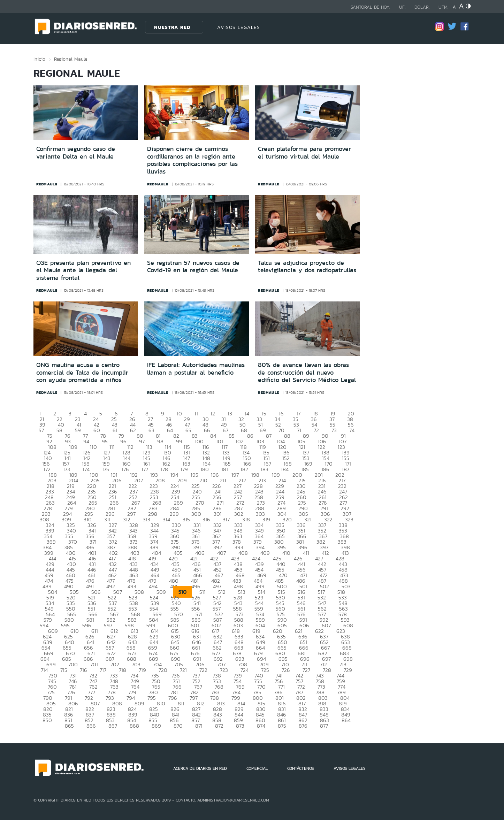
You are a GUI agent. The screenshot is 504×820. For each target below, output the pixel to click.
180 (205, 469)
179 (184, 469)
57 (41, 430)
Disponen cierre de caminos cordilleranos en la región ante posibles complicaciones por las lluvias (192, 160)
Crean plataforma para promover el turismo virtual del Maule (304, 153)
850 (47, 720)
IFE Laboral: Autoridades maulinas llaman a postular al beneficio (196, 369)
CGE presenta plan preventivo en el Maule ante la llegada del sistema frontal (83, 270)
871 (199, 726)
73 (334, 430)
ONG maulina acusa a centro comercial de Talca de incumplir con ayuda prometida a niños (82, 372)
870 (178, 726)
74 (352, 430)
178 (164, 469)
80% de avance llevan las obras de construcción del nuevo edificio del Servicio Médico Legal (307, 372)
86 (250, 436)
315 (186, 519)
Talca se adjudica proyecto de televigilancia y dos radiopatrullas (307, 267)
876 (303, 726)
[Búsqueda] (407, 27)
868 (134, 726)
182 (244, 469)
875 (282, 726)
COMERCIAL (257, 768)
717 (103, 670)
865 (69, 726)
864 (346, 720)
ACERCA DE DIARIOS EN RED (200, 768)
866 (91, 726)
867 (113, 726)
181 (225, 469)
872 (219, 726)
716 (83, 670)
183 (265, 469)
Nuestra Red (172, 27)
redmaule (47, 184)
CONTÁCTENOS (301, 768)
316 (206, 519)
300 (196, 514)
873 (240, 726)
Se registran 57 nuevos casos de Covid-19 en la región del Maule (193, 267)
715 (64, 670)
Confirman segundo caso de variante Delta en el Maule (76, 153)
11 (196, 413)
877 (324, 726)
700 (73, 664)
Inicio (39, 59)
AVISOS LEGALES (239, 27)
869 (156, 726)
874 (261, 726)
